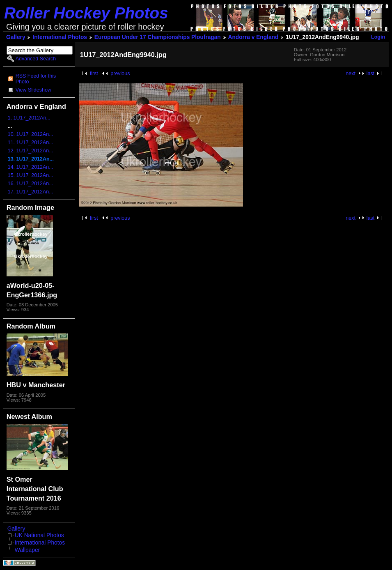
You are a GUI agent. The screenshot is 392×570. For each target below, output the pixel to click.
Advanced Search (36, 59)
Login (378, 37)
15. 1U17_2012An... (31, 175)
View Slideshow (33, 90)
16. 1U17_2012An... (31, 184)
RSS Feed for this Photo (36, 79)
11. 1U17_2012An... (31, 142)
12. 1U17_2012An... (31, 151)
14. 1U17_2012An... (31, 167)
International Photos (60, 37)
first (94, 74)
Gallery (16, 37)
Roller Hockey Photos (86, 13)
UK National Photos (39, 535)
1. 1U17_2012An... (29, 118)
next (351, 74)
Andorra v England (253, 37)
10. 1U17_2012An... (31, 134)
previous (120, 74)
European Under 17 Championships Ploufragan (158, 37)
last (370, 74)
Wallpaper (27, 550)
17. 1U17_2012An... (31, 192)
